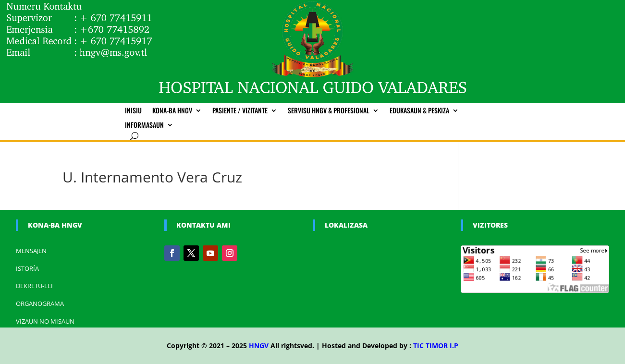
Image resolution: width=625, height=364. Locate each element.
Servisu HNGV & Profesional (329, 111)
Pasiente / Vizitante (240, 111)
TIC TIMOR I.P (436, 346)
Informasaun (144, 126)
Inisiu (133, 111)
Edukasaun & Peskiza (419, 111)
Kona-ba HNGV (172, 111)
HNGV (259, 346)
